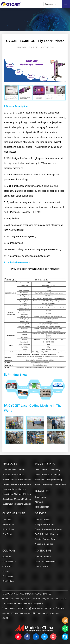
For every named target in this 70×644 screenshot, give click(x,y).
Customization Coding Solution (17, 504)
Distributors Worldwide (46, 562)
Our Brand (7, 566)
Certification (8, 581)
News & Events (10, 562)
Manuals (39, 502)
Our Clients (8, 534)
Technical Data (42, 507)
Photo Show (8, 529)
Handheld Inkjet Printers (14, 470)
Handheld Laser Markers (14, 489)
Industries (7, 520)
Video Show (8, 524)
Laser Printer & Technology (48, 475)
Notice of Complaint (44, 544)
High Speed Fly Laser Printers (16, 494)
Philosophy (8, 576)
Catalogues (40, 497)
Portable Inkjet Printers (13, 475)
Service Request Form (46, 539)
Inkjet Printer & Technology (48, 470)
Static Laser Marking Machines (17, 499)
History (6, 571)
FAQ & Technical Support (47, 534)
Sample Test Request (45, 524)
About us (7, 557)
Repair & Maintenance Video (48, 529)
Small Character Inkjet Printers (17, 479)
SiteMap (6, 618)
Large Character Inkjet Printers (17, 484)
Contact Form (41, 566)
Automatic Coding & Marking (48, 479)
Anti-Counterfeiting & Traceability (50, 484)
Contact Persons (43, 520)
